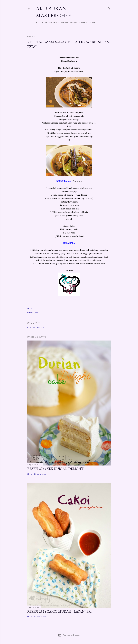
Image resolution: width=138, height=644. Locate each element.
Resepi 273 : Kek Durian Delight (55, 469)
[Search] (109, 8)
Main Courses (78, 23)
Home (39, 23)
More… (92, 23)
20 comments (40, 474)
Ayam (36, 313)
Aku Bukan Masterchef (53, 12)
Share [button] (30, 308)
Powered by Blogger (69, 635)
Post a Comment (36, 328)
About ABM (51, 23)
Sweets (64, 23)
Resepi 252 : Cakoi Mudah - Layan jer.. (60, 611)
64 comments (40, 617)
